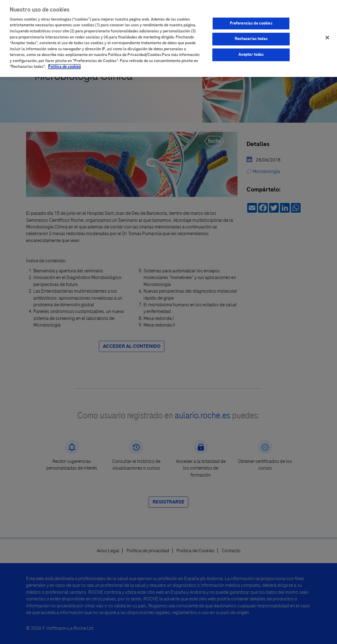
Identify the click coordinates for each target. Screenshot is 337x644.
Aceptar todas (251, 53)
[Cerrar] (327, 36)
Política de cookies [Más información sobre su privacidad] (64, 65)
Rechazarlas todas (251, 37)
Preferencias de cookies (251, 22)
